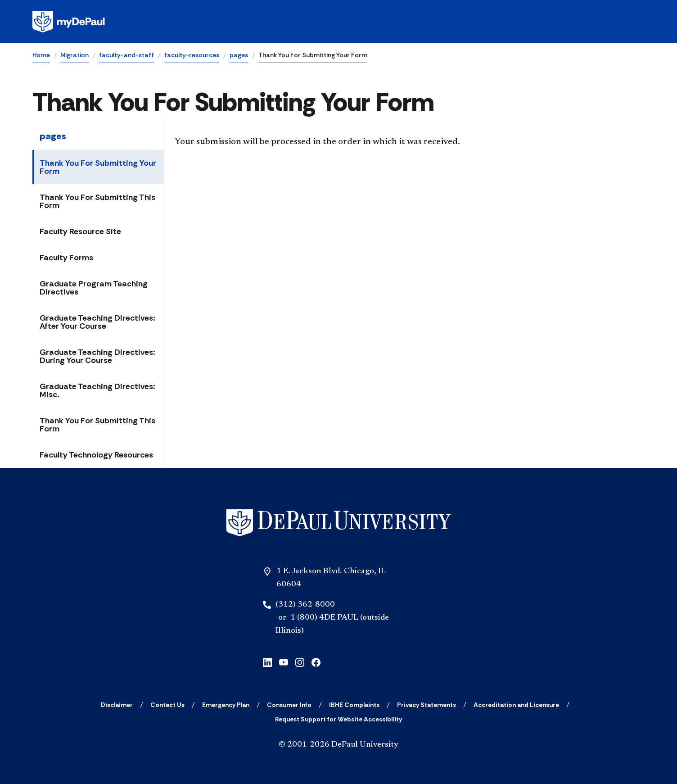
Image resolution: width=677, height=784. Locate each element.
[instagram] (300, 661)
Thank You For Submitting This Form (97, 201)
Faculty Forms (66, 258)
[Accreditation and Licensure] (516, 705)
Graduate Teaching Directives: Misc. (97, 390)
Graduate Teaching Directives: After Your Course (97, 322)
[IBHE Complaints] (354, 705)
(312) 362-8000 (305, 605)
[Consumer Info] (289, 705)
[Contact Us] (167, 705)
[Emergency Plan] (226, 705)
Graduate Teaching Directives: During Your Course (97, 356)
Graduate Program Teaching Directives (94, 288)
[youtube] (284, 661)
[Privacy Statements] (427, 705)
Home (41, 55)
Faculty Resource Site (80, 231)
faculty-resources (192, 55)
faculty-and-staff (126, 55)
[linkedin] (267, 661)
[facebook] (316, 661)
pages (239, 55)
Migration (74, 55)
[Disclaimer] (117, 705)
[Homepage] (338, 22)
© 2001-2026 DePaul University (338, 745)
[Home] (338, 523)
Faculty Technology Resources (96, 455)
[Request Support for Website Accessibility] (338, 719)
